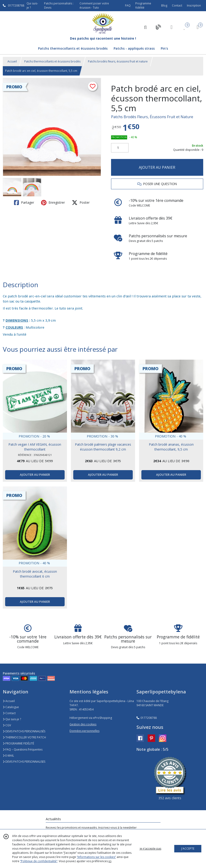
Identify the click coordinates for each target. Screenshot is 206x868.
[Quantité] (120, 148)
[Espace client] (171, 27)
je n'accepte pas (150, 849)
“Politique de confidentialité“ (39, 861)
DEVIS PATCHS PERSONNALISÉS (24, 731)
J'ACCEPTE (188, 849)
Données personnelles (84, 731)
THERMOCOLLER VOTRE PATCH (24, 737)
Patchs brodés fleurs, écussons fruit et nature (118, 61)
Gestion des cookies (83, 724)
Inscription (194, 5)
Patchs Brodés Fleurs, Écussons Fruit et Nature (152, 117)
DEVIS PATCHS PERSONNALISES (24, 762)
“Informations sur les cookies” (96, 857)
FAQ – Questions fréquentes (23, 749)
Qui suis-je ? (12, 719)
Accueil (12, 61)
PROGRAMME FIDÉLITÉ (18, 743)
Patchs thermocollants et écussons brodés (52, 61)
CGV (7, 725)
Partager (24, 203)
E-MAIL (8, 756)
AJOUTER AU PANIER (157, 167)
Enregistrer (53, 203)
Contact (177, 5)
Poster (81, 203)
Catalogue (11, 707)
